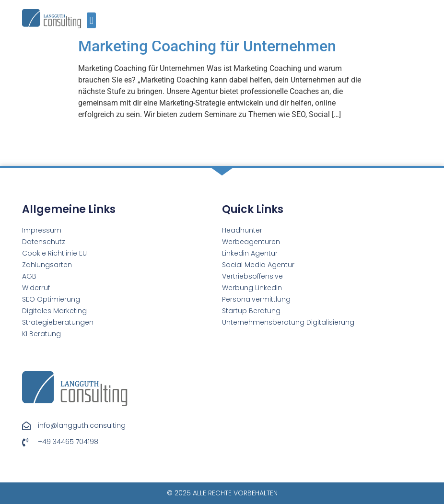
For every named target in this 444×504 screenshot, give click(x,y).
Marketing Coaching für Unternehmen (207, 46)
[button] (91, 20)
